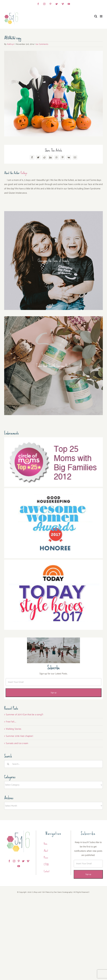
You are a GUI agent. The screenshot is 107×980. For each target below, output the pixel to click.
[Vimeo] (28, 861)
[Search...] (53, 764)
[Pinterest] (19, 861)
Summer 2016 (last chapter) (20, 736)
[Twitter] (23, 861)
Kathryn (11, 44)
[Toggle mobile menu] (101, 16)
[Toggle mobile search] (96, 16)
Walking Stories (14, 729)
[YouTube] (19, 866)
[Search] (8, 764)
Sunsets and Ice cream (17, 743)
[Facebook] (9, 861)
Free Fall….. (11, 722)
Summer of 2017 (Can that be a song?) (25, 715)
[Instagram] (14, 861)
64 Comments (42, 44)
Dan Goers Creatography (63, 892)
